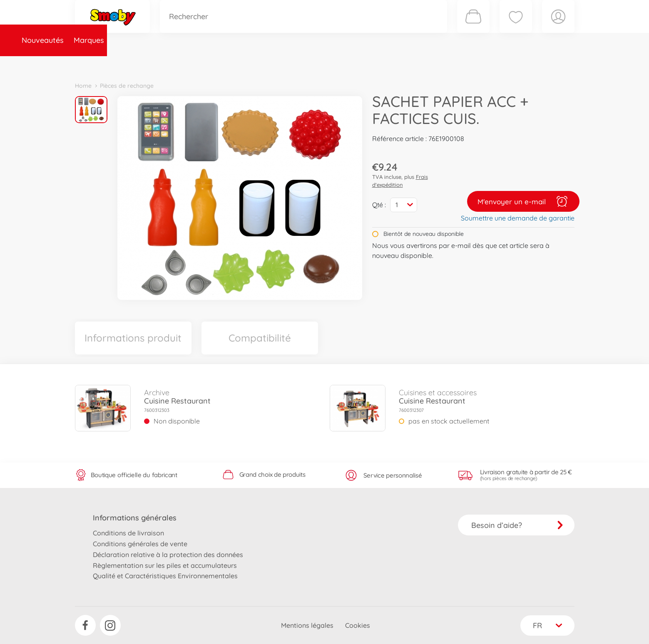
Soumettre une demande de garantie (518, 218)
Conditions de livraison (128, 533)
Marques (147, 64)
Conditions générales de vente (140, 544)
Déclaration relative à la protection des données (168, 555)
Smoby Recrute (525, 64)
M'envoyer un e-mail (523, 201)
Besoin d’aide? (517, 525)
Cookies (358, 625)
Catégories (191, 64)
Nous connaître (437, 64)
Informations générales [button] (135, 518)
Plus (481, 64)
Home (83, 86)
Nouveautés (101, 64)
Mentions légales (307, 625)
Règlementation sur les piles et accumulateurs (165, 565)
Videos (310, 64)
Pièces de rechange (255, 64)
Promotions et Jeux (366, 64)
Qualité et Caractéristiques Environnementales (165, 576)
